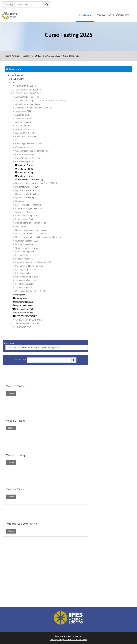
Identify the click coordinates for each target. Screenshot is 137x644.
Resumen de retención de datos (68, 636)
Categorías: (9, 343)
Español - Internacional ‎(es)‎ (113, 15)
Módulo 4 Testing (16, 490)
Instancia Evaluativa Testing (21, 524)
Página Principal (12, 56)
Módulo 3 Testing (16, 455)
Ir (74, 360)
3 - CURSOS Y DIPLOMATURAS (46, 56)
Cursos (26, 56)
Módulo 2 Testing (16, 421)
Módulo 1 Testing (16, 386)
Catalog (9, 5)
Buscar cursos (21, 360)
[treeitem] (68, 75)
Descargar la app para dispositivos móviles (68, 640)
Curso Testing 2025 (72, 56)
